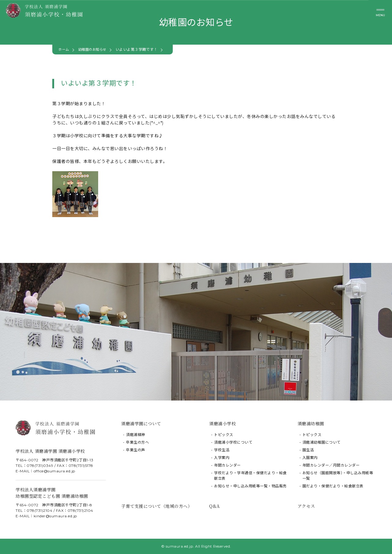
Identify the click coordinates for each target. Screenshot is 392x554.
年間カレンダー (227, 465)
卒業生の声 (136, 450)
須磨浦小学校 (222, 423)
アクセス (306, 506)
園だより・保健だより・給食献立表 (333, 486)
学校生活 (222, 450)
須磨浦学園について (141, 423)
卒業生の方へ (137, 442)
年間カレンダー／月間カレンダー (331, 465)
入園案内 (310, 458)
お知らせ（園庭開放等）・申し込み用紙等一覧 (338, 476)
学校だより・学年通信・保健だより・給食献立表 (250, 476)
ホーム (64, 49)
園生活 (308, 450)
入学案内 (222, 458)
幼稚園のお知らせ (94, 49)
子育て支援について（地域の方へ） (157, 506)
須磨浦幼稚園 (311, 423)
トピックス (224, 435)
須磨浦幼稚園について (322, 442)
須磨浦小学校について (233, 442)
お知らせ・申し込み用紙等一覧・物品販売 (250, 486)
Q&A (214, 506)
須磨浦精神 (136, 435)
